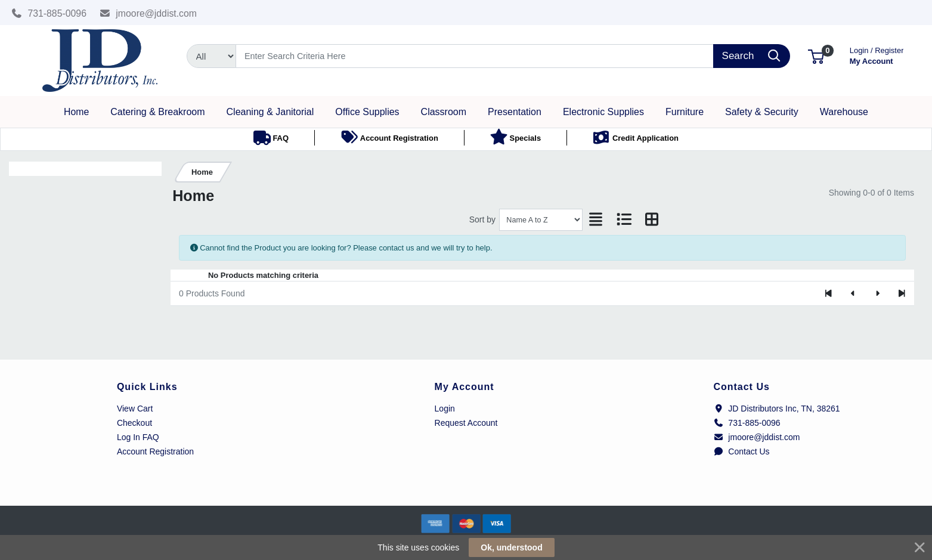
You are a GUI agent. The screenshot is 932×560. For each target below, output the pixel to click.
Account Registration (155, 451)
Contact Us (741, 451)
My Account (877, 55)
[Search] (475, 56)
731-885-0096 (49, 13)
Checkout (134, 423)
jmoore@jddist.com (148, 13)
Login (445, 409)
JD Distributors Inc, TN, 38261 (776, 409)
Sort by (482, 219)
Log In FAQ (138, 437)
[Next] (877, 293)
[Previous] (853, 293)
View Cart (135, 409)
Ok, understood (511, 547)
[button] (816, 56)
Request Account (466, 423)
